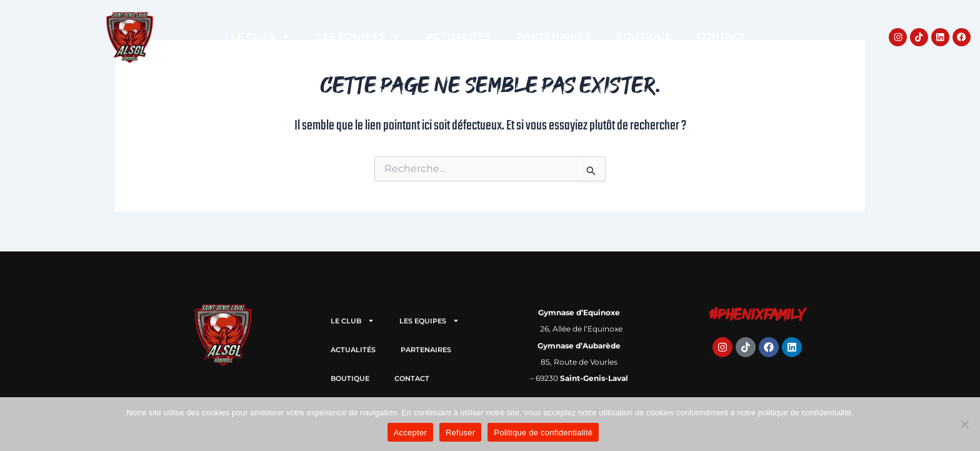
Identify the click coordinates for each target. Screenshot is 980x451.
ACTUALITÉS (459, 37)
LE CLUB (261, 37)
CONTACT (721, 37)
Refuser (460, 433)
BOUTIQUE (644, 37)
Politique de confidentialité (543, 433)
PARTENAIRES (553, 37)
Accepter (410, 433)
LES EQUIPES (359, 37)
